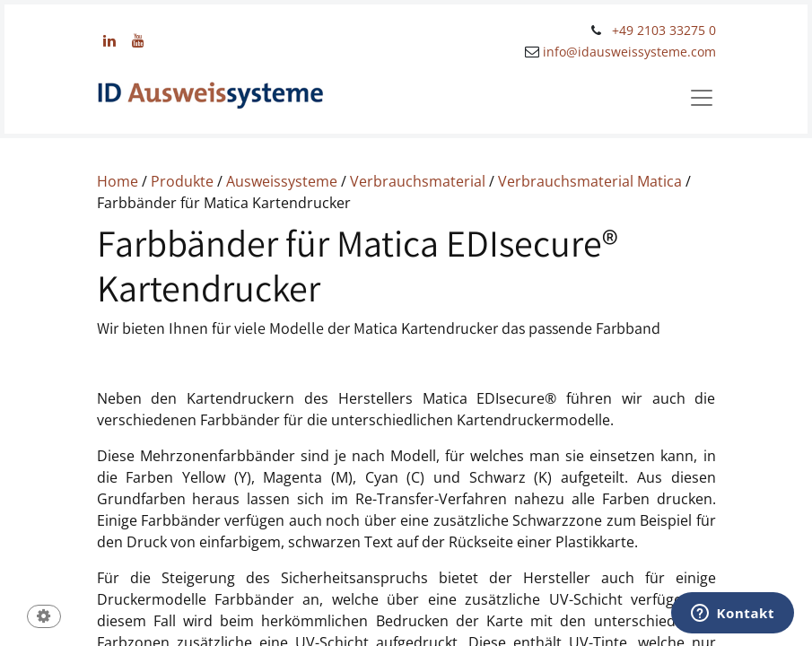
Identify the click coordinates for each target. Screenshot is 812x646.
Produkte (182, 181)
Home (118, 181)
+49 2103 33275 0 (664, 30)
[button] (44, 618)
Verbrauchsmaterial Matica (590, 181)
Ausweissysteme (282, 181)
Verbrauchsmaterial (418, 181)
